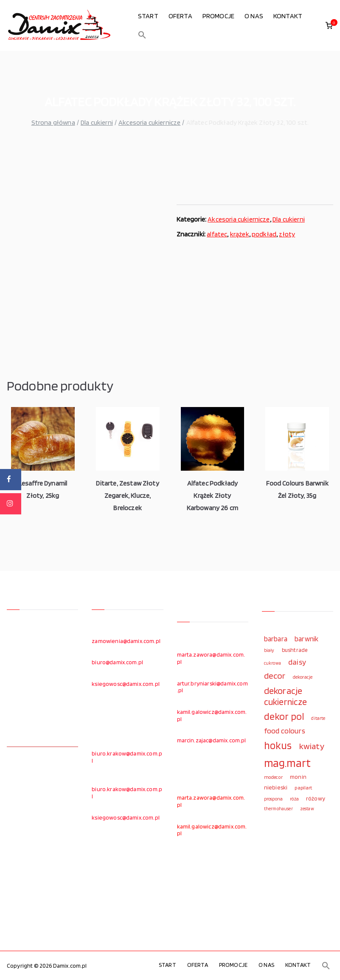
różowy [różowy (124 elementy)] (316, 798)
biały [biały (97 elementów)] (269, 650)
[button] (142, 35)
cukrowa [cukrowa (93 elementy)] (273, 663)
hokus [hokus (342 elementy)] (278, 745)
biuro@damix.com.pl (117, 662)
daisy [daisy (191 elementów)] (297, 662)
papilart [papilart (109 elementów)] (303, 788)
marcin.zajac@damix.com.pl (212, 740)
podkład (264, 234)
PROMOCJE (218, 16)
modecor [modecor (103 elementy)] (273, 777)
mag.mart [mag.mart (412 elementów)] (287, 763)
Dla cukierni (97, 122)
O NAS (254, 16)
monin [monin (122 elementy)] (298, 777)
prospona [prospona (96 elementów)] (273, 799)
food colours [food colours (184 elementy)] (285, 731)
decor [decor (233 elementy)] (275, 675)
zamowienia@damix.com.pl (126, 641)
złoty (287, 234)
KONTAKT (288, 16)
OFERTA (180, 16)
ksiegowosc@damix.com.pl (126, 684)
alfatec (217, 234)
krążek (240, 234)
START (148, 16)
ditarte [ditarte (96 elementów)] (318, 718)
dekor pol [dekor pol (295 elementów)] (284, 716)
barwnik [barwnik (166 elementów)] (306, 639)
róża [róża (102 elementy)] (294, 799)
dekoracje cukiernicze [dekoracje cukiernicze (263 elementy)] (286, 696)
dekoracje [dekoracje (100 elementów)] (303, 677)
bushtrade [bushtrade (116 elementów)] (295, 650)
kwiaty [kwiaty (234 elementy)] (312, 746)
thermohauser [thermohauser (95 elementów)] (278, 809)
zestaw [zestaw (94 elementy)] (307, 809)
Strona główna (53, 122)
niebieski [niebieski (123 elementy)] (276, 787)
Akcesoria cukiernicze (149, 122)
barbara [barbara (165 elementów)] (276, 639)
